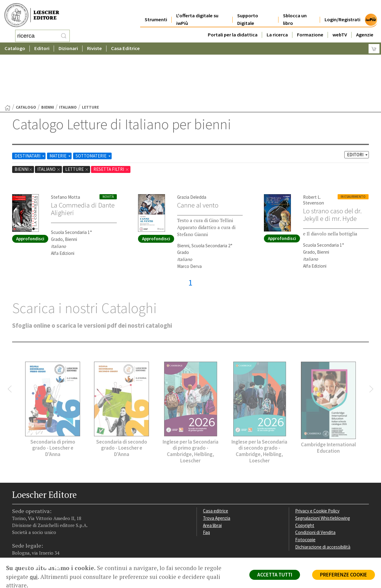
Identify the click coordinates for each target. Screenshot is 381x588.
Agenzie (365, 28)
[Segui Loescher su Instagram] (28, 519)
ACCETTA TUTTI (275, 575)
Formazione (310, 28)
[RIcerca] (64, 35)
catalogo (26, 59)
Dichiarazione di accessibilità (323, 498)
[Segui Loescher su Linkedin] (39, 519)
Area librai (212, 477)
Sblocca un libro (295, 13)
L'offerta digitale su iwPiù (197, 13)
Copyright (305, 477)
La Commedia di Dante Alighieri (83, 160)
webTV (340, 28)
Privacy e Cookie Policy (317, 462)
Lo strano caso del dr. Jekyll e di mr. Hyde (332, 166)
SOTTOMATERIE (94, 107)
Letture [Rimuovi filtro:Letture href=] (77, 121)
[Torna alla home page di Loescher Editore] (32, 14)
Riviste (94, 47)
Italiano (68, 59)
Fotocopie (305, 491)
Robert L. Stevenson (314, 151)
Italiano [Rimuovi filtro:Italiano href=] (49, 121)
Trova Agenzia (217, 470)
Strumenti (156, 13)
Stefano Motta (66, 149)
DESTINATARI (30, 107)
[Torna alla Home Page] (8, 59)
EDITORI (358, 106)
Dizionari (68, 47)
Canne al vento (198, 157)
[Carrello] (374, 47)
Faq (206, 484)
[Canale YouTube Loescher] (49, 519)
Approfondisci (30, 190)
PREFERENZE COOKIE (344, 575)
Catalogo (15, 47)
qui (34, 577)
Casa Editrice (125, 47)
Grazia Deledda (192, 149)
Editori (42, 47)
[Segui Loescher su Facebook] (17, 519)
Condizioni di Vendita (315, 484)
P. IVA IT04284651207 (33, 544)
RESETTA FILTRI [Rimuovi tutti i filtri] (111, 121)
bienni (48, 59)
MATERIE (61, 107)
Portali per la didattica (233, 28)
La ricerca (277, 28)
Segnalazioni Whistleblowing (323, 470)
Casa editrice (216, 462)
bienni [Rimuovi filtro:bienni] (24, 121)
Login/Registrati (342, 13)
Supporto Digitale (248, 13)
